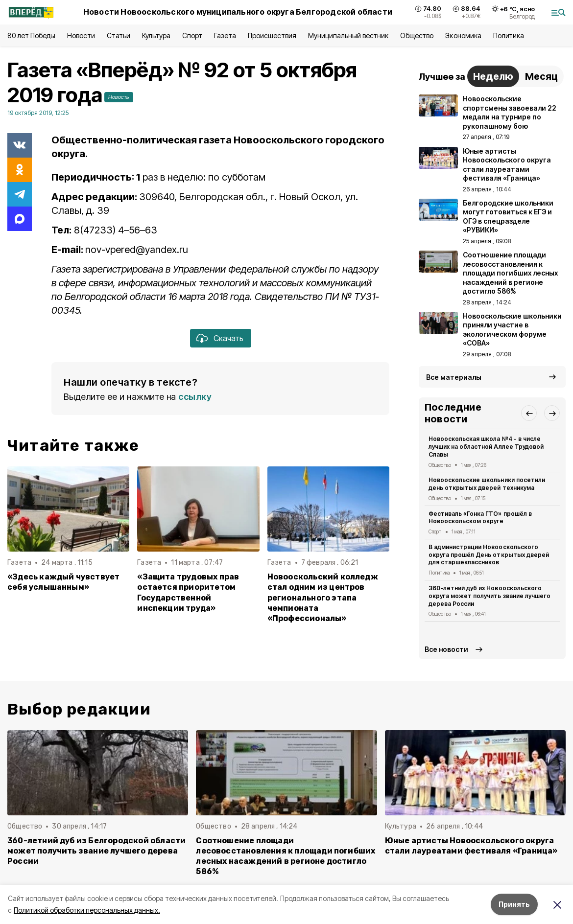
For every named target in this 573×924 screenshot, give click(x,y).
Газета (225, 35)
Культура (156, 35)
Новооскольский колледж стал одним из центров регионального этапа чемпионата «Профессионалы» (323, 597)
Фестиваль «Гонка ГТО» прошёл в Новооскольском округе (480, 518)
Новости (81, 35)
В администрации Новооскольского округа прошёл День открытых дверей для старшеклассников (489, 555)
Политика (509, 35)
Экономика (463, 35)
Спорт (192, 35)
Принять (514, 904)
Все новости (446, 649)
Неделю (493, 76)
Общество (417, 35)
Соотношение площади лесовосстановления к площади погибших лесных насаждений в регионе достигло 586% (286, 856)
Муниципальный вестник (348, 35)
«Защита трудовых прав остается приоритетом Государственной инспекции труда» (188, 592)
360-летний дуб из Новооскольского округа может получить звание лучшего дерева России (489, 596)
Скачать (228, 338)
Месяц (541, 76)
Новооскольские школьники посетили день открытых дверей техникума (487, 484)
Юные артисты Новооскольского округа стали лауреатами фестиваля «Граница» (471, 846)
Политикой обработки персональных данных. (87, 910)
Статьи (119, 35)
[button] (529, 413)
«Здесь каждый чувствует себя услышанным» (63, 582)
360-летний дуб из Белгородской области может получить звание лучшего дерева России (96, 851)
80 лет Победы (31, 35)
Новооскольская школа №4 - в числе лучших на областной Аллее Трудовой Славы (486, 447)
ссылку (195, 397)
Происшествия (272, 35)
